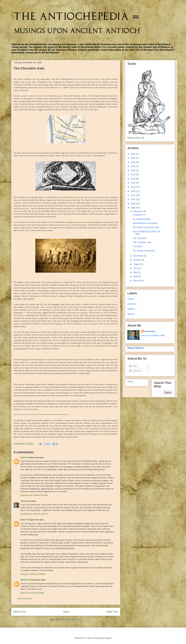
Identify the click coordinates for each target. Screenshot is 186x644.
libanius (131, 314)
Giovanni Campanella (30, 580)
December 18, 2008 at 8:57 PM (34, 495)
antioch (131, 299)
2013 (133, 187)
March (136, 281)
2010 (133, 199)
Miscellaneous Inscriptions (145, 223)
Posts (133, 366)
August (137, 264)
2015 (133, 179)
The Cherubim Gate (142, 242)
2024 (133, 154)
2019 (133, 166)
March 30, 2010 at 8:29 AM (32, 593)
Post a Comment (25, 599)
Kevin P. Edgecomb (30, 457)
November (138, 256)
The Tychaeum (140, 238)
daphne (131, 309)
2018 (133, 170)
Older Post (112, 612)
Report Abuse (136, 348)
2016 (133, 174)
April (136, 276)
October (137, 260)
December (138, 211)
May (135, 272)
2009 (133, 204)
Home (66, 612)
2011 (133, 195)
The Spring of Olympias (144, 251)
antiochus (132, 304)
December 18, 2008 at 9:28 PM (34, 514)
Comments (136, 371)
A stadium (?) (139, 215)
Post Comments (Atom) (72, 619)
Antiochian (26, 501)
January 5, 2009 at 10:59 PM (33, 574)
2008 (133, 208)
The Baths (138, 246)
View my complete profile (153, 335)
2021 (133, 158)
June (136, 268)
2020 (133, 162)
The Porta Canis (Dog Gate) (146, 227)
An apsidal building (142, 219)
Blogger (108, 638)
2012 (133, 191)
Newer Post (20, 612)
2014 (133, 183)
